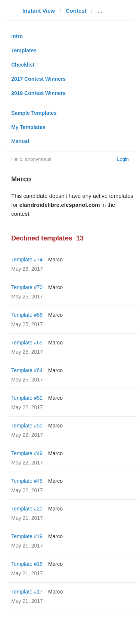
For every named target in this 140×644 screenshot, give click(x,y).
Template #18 (27, 564)
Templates (24, 50)
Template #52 (27, 398)
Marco (55, 260)
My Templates (28, 127)
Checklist (23, 65)
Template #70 (27, 287)
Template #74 (27, 260)
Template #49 (27, 453)
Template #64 (27, 370)
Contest (76, 11)
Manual (20, 141)
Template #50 (27, 426)
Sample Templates (34, 113)
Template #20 (27, 509)
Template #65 (27, 343)
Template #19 (27, 536)
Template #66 (27, 315)
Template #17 (27, 592)
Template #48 (27, 481)
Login (123, 159)
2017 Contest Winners (38, 79)
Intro (17, 36)
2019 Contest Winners (38, 93)
